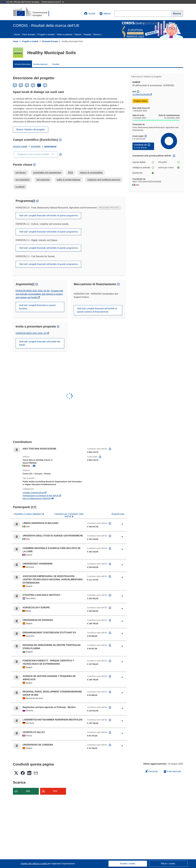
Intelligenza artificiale (143, 168)
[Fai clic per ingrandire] (122, 524)
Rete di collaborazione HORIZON (38, 498)
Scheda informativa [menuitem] (22, 64)
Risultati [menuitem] (56, 64)
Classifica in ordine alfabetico (28, 514)
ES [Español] (27, 85)
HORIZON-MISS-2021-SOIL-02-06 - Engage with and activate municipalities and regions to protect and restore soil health (39, 294)
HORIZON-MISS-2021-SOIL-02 (31, 333)
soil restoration (22, 180)
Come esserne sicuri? (53, 2)
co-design (20, 187)
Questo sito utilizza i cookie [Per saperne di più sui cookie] (34, 864)
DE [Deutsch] (15, 85)
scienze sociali (20, 146)
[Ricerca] (177, 14)
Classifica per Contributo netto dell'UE (69, 515)
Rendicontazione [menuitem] (40, 64)
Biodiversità (143, 173)
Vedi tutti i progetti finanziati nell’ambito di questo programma (48, 216)
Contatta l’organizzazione (35, 493)
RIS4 (71, 173)
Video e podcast (64, 35)
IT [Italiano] (39, 85)
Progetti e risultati (46, 35)
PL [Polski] (45, 85)
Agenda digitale (143, 162)
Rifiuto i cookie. (168, 864)
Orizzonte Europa (50, 41)
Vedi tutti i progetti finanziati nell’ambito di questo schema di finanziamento (97, 310)
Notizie (78, 35)
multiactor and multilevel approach (104, 180)
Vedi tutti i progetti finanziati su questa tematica (37, 307)
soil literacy (21, 173)
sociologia (36, 146)
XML (28, 791)
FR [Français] (33, 85)
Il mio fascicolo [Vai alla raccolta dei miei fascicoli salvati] (172, 771)
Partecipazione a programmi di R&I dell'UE (42, 496)
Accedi (90, 14)
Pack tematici (29, 35)
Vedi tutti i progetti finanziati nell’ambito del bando (40, 343)
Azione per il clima (169, 168)
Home (17, 35)
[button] (105, 14)
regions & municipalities (91, 173)
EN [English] (21, 85)
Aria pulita (169, 162)
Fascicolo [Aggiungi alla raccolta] (152, 771)
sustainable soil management (47, 173)
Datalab (87, 35)
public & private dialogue (69, 180)
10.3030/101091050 (141, 94)
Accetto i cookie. (128, 864)
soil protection (43, 180)
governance (50, 146)
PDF (55, 791)
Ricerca (97, 35)
